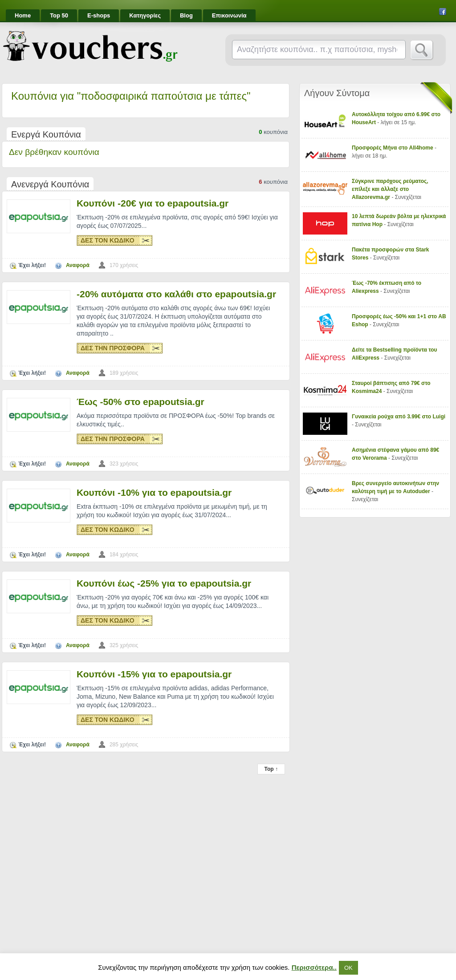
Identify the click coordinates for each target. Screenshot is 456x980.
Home (23, 15)
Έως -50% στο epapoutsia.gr (140, 402)
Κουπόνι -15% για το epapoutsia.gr (154, 674)
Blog (186, 15)
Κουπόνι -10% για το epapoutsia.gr (154, 492)
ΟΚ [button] (348, 968)
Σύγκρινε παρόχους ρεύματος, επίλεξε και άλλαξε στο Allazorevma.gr (390, 189)
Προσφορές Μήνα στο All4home (393, 148)
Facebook (443, 12)
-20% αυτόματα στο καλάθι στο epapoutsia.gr (176, 294)
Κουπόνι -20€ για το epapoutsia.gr (153, 203)
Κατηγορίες (145, 15)
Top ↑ (271, 769)
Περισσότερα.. (314, 967)
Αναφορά (78, 265)
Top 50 (59, 15)
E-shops (99, 15)
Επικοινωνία (229, 15)
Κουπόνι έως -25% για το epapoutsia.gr (164, 583)
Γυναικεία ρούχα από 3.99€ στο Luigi (399, 417)
